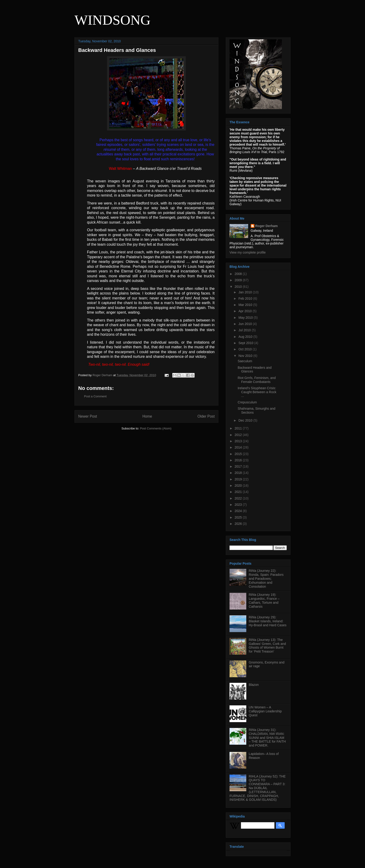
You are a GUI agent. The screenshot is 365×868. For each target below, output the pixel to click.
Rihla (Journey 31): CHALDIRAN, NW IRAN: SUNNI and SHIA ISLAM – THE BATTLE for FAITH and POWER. (267, 738)
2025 (239, 517)
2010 (239, 287)
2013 (239, 441)
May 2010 (246, 318)
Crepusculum (247, 402)
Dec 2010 (246, 420)
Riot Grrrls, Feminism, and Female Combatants (257, 380)
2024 (239, 511)
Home (147, 416)
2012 (239, 435)
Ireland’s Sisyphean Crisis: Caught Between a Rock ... (257, 392)
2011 (239, 428)
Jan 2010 (246, 292)
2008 (239, 274)
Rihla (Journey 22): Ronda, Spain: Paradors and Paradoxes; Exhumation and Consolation (266, 578)
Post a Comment (95, 396)
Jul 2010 (245, 330)
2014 (239, 447)
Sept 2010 (246, 343)
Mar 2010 (246, 305)
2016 (239, 460)
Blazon (254, 685)
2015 (239, 454)
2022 (239, 498)
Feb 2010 (246, 298)
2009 (239, 280)
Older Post (206, 416)
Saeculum (245, 361)
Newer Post (88, 416)
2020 (239, 486)
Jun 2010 (246, 324)
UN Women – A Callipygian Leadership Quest (265, 711)
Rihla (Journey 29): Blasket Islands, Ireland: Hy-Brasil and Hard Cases (268, 621)
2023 (239, 505)
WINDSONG (113, 20)
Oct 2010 (245, 349)
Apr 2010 (245, 311)
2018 (239, 473)
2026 (239, 524)
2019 (239, 479)
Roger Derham (267, 226)
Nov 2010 (246, 356)
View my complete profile (248, 252)
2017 (239, 466)
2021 (239, 492)
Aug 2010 (246, 337)
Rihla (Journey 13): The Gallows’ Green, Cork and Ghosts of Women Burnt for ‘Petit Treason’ (267, 646)
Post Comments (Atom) (156, 428)
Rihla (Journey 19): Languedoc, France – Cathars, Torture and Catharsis (264, 600)
